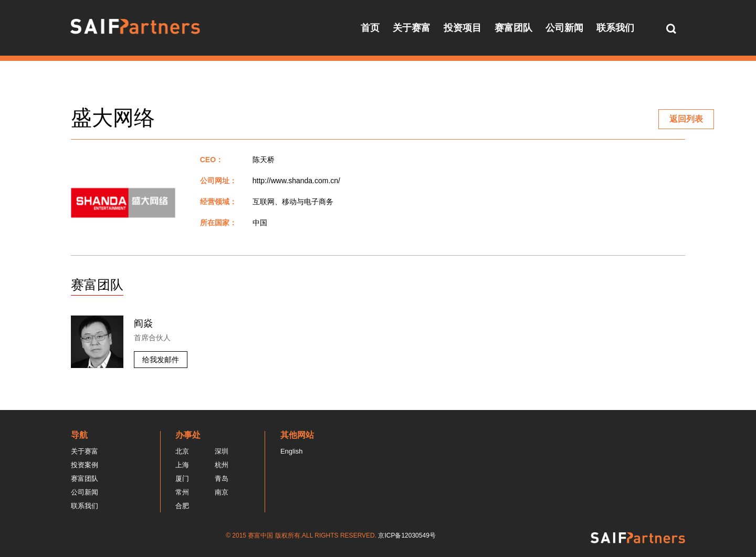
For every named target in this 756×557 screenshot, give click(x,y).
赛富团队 (513, 28)
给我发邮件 (161, 360)
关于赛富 (412, 28)
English (292, 451)
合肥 (182, 506)
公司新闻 (564, 28)
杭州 (222, 465)
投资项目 (463, 28)
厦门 (182, 479)
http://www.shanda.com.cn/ (296, 181)
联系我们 (615, 28)
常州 (182, 492)
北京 (182, 451)
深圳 (222, 451)
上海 (182, 465)
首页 (370, 28)
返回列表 (686, 119)
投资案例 (85, 465)
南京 (222, 492)
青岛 (222, 479)
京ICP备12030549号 (407, 535)
